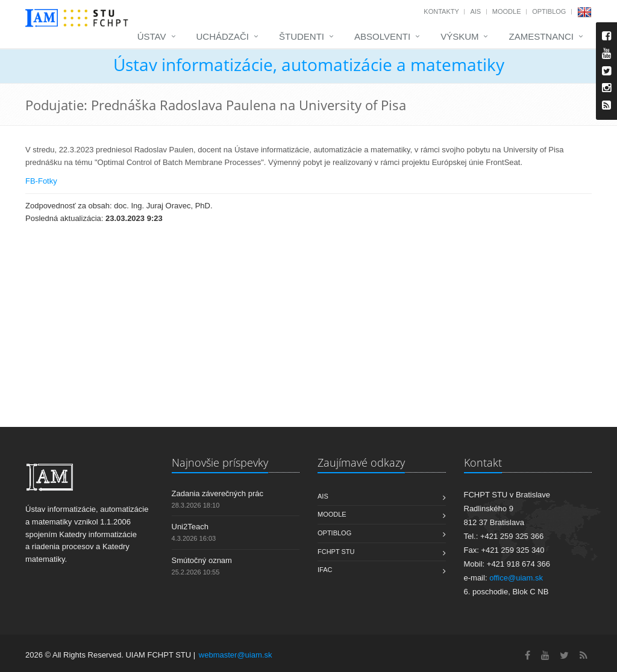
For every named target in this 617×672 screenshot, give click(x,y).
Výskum (459, 36)
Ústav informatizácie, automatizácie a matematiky (309, 64)
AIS (475, 11)
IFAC (325, 570)
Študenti (302, 36)
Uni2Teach (190, 527)
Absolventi (382, 36)
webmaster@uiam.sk (236, 655)
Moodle (507, 11)
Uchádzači (223, 36)
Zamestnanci (541, 36)
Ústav (152, 36)
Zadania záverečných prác (218, 493)
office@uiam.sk (516, 578)
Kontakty (441, 11)
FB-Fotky (41, 181)
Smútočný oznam (202, 560)
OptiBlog (549, 11)
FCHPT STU (336, 552)
